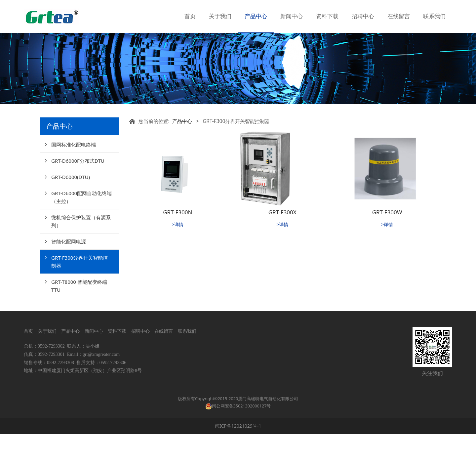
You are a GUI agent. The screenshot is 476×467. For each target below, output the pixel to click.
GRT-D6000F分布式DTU (78, 194)
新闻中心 (292, 16)
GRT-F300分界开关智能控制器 (79, 295)
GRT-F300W (387, 245)
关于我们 (220, 16)
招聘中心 (363, 16)
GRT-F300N (178, 245)
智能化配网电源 (69, 275)
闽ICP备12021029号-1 (238, 459)
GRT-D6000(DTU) (71, 210)
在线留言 (399, 16)
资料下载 (327, 16)
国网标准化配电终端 (74, 178)
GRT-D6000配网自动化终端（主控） (81, 230)
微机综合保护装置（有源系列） (81, 254)
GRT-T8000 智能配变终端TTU (79, 319)
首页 (190, 16)
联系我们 (434, 16)
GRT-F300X (282, 245)
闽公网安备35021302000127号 (241, 439)
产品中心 (256, 16)
